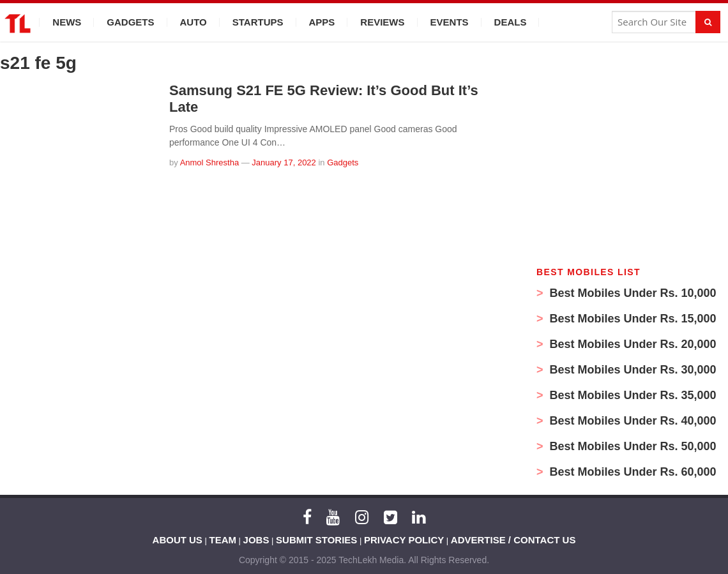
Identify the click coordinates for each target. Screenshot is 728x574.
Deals (511, 22)
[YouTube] (333, 517)
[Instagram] (362, 517)
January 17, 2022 (284, 162)
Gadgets (130, 22)
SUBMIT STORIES (316, 540)
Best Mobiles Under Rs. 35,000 (632, 395)
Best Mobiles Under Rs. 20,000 (632, 344)
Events (450, 22)
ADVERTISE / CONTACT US (513, 540)
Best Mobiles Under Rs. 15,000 (632, 319)
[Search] (708, 22)
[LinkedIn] (419, 517)
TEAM (223, 540)
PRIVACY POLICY (404, 540)
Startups (258, 22)
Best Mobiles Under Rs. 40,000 (632, 421)
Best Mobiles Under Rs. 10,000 (632, 293)
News (67, 22)
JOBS (256, 540)
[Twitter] (391, 517)
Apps (322, 22)
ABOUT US (178, 540)
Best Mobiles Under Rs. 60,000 (632, 472)
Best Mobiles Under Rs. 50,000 (632, 446)
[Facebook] (307, 517)
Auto (193, 22)
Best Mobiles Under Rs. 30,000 (632, 370)
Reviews (382, 22)
